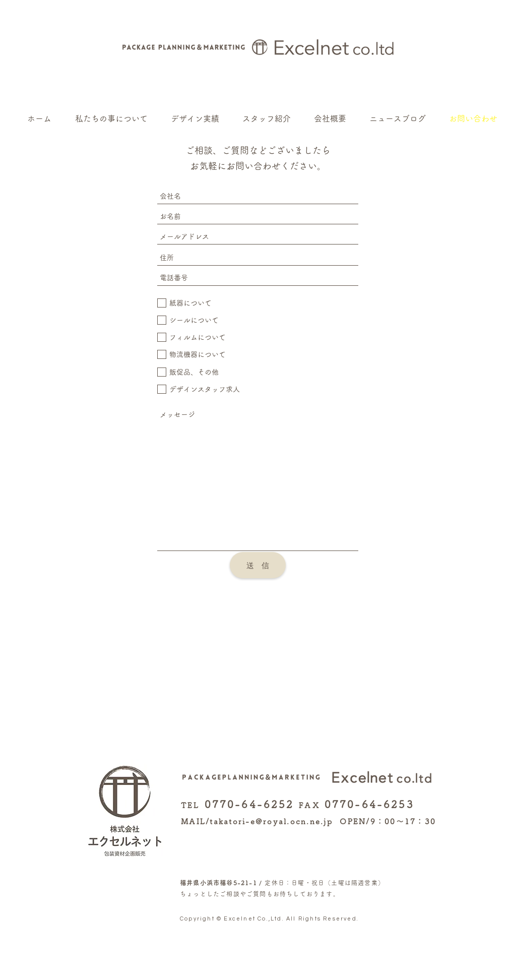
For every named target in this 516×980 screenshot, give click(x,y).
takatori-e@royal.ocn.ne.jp (271, 821)
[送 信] (258, 565)
